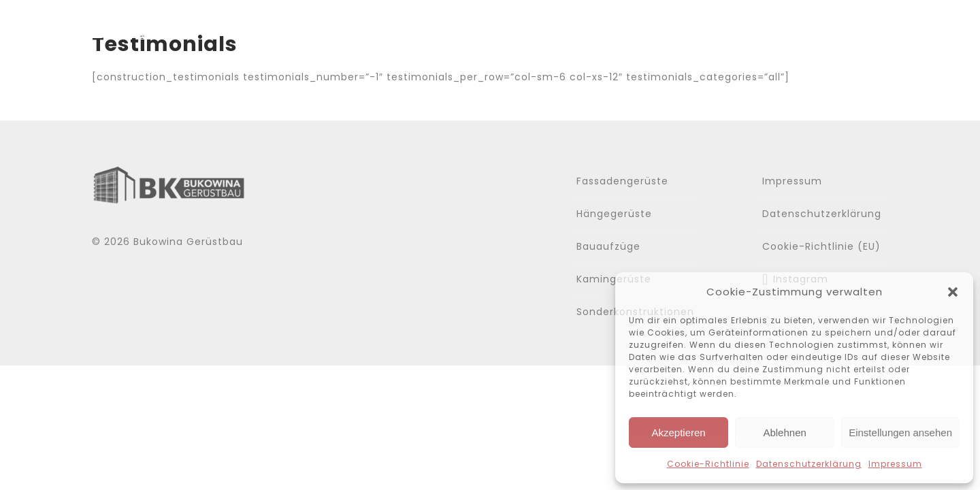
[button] (953, 292)
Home (509, 26)
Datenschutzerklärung (809, 464)
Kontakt (862, 26)
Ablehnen (784, 432)
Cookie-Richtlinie (708, 464)
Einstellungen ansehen (900, 432)
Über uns (588, 26)
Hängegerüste (614, 214)
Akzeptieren (678, 432)
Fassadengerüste (622, 181)
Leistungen (683, 26)
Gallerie (779, 26)
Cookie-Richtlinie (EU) (821, 246)
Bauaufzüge (608, 246)
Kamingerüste (614, 279)
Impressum (895, 464)
